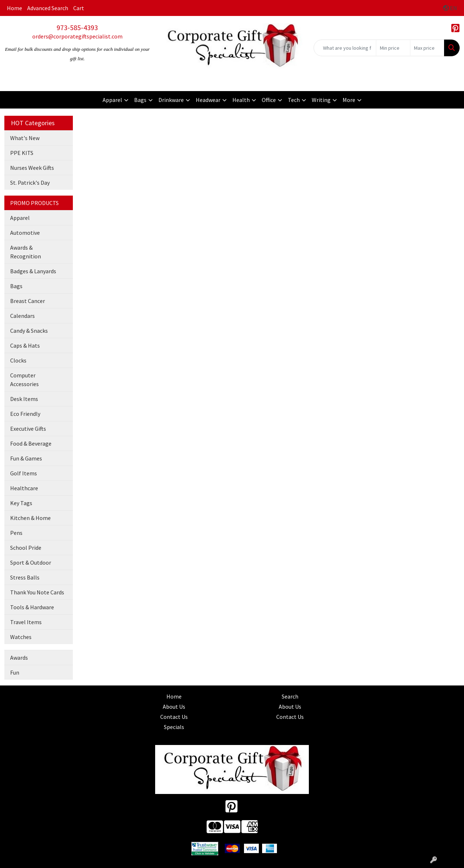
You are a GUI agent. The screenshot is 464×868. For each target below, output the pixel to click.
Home (14, 8)
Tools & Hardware (32, 607)
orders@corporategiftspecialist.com (77, 36)
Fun (15, 672)
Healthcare (24, 488)
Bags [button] (140, 100)
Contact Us (174, 717)
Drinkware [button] (171, 100)
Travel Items (26, 622)
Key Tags (21, 503)
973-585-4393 (77, 27)
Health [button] (241, 100)
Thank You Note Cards (37, 592)
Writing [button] (321, 100)
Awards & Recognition (26, 252)
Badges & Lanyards (33, 271)
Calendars (22, 316)
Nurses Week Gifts (32, 168)
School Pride (26, 548)
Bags (16, 286)
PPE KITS (22, 153)
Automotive (25, 233)
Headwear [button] (208, 100)
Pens (16, 533)
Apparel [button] (112, 100)
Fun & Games (26, 458)
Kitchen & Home (30, 518)
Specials (174, 727)
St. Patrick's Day (30, 183)
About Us (174, 707)
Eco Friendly (25, 414)
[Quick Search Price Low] (393, 48)
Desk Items (24, 399)
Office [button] (269, 100)
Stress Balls (25, 577)
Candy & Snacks (29, 331)
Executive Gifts (28, 429)
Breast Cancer (28, 301)
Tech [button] (294, 100)
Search (290, 696)
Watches (21, 637)
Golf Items (24, 473)
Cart (79, 8)
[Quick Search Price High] (427, 48)
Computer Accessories (24, 380)
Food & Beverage (31, 443)
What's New (25, 138)
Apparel (20, 218)
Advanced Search (48, 8)
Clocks (18, 360)
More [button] (349, 100)
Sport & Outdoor (31, 562)
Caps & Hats (25, 345)
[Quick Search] (345, 48)
